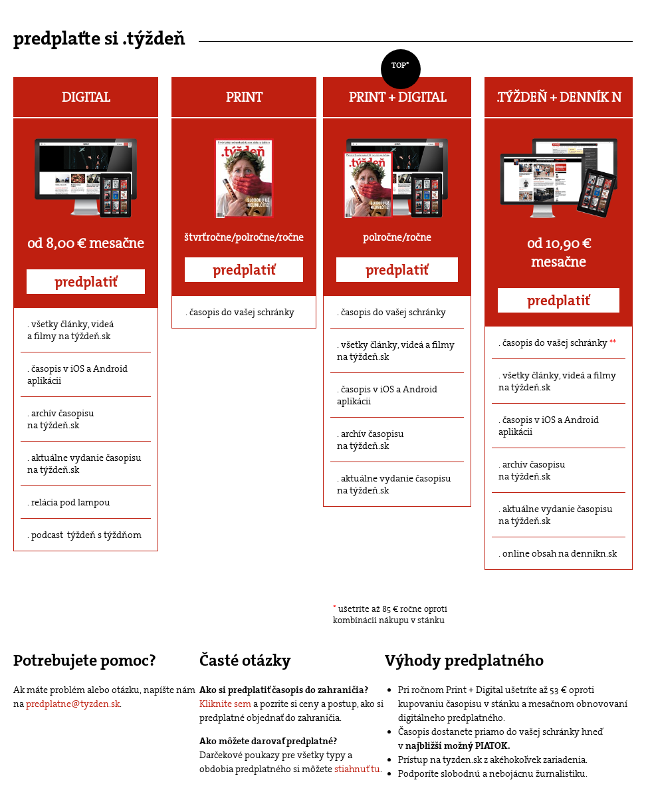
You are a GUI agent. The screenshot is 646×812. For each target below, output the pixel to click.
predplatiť (86, 282)
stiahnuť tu (357, 769)
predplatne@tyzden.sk (73, 704)
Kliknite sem (225, 704)
